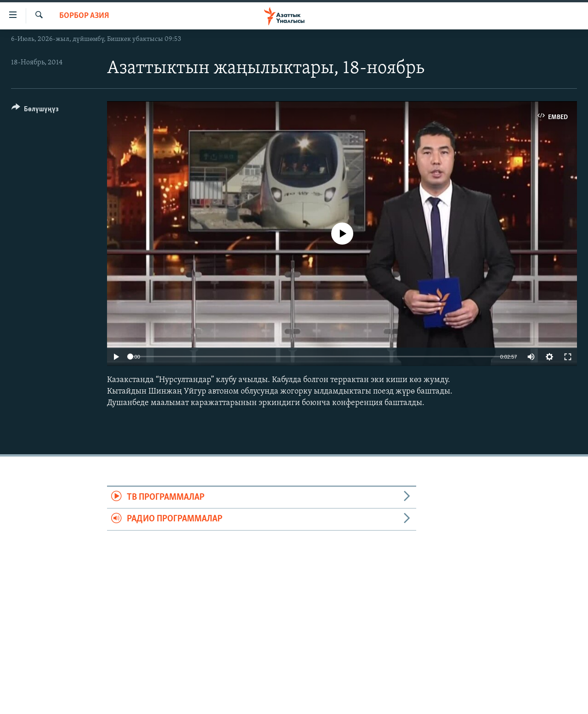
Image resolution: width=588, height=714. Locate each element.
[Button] (35, 111)
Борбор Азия (84, 16)
